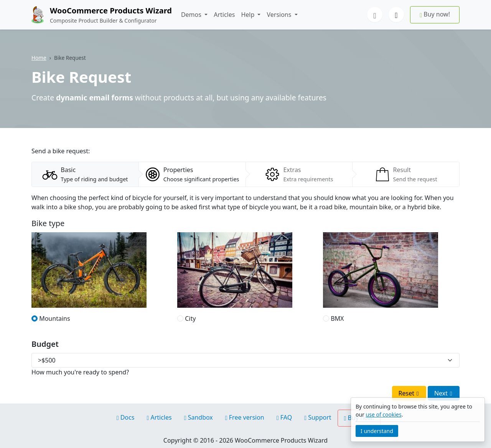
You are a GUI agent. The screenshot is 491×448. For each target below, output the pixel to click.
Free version (245, 417)
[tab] (85, 174)
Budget (45, 344)
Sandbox (199, 417)
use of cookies (384, 414)
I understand (377, 431)
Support (318, 417)
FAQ (284, 417)
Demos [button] (192, 15)
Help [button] (248, 15)
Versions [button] (280, 15)
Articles (224, 15)
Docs (126, 417)
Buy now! (435, 14)
